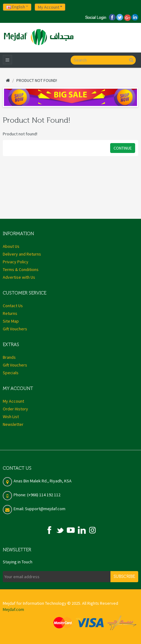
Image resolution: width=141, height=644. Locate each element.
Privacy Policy (16, 262)
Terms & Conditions (21, 269)
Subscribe (124, 577)
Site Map (11, 321)
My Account (13, 401)
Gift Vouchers (15, 329)
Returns (10, 313)
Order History (15, 409)
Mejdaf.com (13, 609)
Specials (11, 373)
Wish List (11, 417)
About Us (11, 246)
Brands (9, 357)
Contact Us (13, 306)
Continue (123, 148)
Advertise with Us (19, 277)
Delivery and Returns (22, 254)
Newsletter (13, 424)
